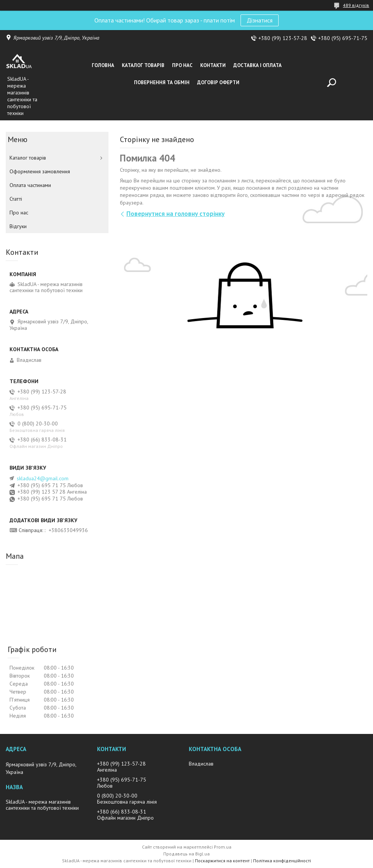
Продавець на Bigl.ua (186, 854)
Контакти (213, 65)
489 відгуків (356, 5)
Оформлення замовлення (40, 171)
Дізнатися (260, 20)
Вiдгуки (18, 226)
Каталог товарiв (143, 65)
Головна (103, 65)
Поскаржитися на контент (222, 861)
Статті (16, 199)
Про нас (182, 65)
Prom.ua (223, 847)
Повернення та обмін (162, 82)
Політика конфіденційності (282, 861)
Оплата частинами (30, 185)
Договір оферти (218, 82)
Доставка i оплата (257, 65)
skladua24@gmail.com (43, 478)
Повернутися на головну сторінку (175, 214)
